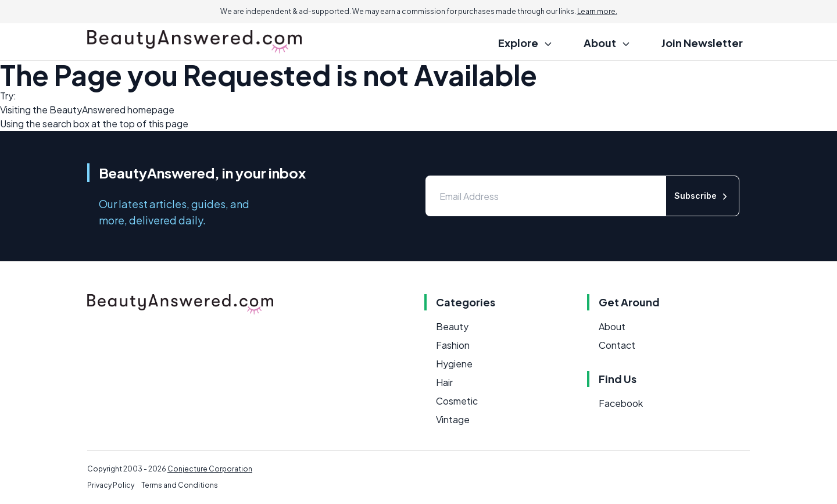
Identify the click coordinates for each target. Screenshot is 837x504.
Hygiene (454, 364)
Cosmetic (457, 401)
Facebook (621, 403)
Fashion (453, 345)
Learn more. (597, 11)
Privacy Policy (111, 485)
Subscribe (702, 196)
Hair (444, 382)
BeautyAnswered (87, 110)
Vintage (453, 419)
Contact (617, 345)
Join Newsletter (702, 43)
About (612, 326)
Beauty (452, 326)
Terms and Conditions (180, 485)
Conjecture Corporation (210, 469)
